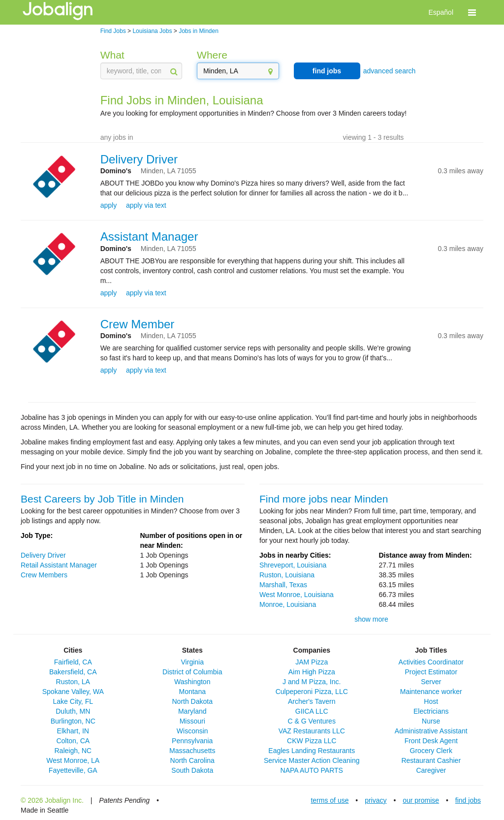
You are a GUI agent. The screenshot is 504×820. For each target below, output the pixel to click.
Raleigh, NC (73, 751)
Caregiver (431, 770)
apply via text (146, 205)
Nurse (431, 721)
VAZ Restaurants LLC (312, 731)
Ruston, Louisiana (287, 575)
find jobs (327, 71)
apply (109, 205)
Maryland (192, 711)
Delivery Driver (139, 159)
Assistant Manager (149, 237)
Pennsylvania (192, 741)
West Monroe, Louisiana (297, 595)
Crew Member (138, 324)
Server (431, 682)
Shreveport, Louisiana (293, 565)
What (112, 55)
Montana (192, 692)
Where (212, 55)
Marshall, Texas (283, 585)
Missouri (192, 721)
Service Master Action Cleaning (312, 760)
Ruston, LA (73, 682)
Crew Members (44, 575)
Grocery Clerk (431, 751)
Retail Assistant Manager (59, 565)
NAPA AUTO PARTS (312, 770)
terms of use (330, 800)
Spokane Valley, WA (73, 692)
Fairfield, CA (73, 662)
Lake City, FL (73, 701)
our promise (421, 800)
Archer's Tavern (312, 701)
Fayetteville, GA (73, 770)
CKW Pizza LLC (312, 741)
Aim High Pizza (312, 672)
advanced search (390, 71)
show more (371, 619)
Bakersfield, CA (73, 672)
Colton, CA (73, 741)
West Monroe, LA (73, 760)
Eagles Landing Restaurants (312, 751)
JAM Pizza (312, 662)
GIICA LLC (312, 711)
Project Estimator (431, 672)
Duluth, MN (73, 711)
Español (441, 12)
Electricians (431, 711)
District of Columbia (192, 672)
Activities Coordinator (431, 662)
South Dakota (192, 770)
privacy (376, 800)
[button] (472, 12)
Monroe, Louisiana (288, 604)
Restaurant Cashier (431, 760)
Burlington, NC (73, 721)
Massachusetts (192, 751)
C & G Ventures (312, 721)
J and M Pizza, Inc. (312, 682)
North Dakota (192, 701)
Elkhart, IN (73, 731)
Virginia (192, 662)
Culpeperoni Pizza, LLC (312, 692)
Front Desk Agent (431, 741)
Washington (192, 682)
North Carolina (192, 760)
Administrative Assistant (431, 731)
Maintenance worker (431, 692)
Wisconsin (192, 731)
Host (431, 701)
